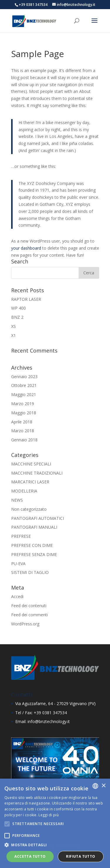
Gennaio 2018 (24, 440)
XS (13, 326)
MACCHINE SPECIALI (31, 464)
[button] (55, 845)
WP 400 (18, 308)
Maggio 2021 (24, 394)
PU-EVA (18, 564)
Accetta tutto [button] (30, 856)
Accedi (17, 596)
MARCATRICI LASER (30, 482)
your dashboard (26, 248)
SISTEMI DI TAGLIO (30, 572)
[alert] (55, 823)
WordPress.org (25, 624)
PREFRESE (21, 536)
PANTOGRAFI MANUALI (34, 527)
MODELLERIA (24, 491)
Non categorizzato (29, 509)
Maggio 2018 (24, 413)
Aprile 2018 (22, 422)
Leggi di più (49, 815)
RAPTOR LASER (26, 299)
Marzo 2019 (23, 404)
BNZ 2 (17, 317)
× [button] (103, 786)
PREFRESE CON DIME (32, 545)
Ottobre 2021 (24, 385)
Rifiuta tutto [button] (81, 856)
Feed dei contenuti (29, 606)
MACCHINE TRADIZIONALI (37, 473)
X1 (13, 335)
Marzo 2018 (23, 431)
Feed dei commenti (29, 615)
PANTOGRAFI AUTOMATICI (38, 518)
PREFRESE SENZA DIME (34, 554)
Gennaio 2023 (24, 377)
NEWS (17, 500)
